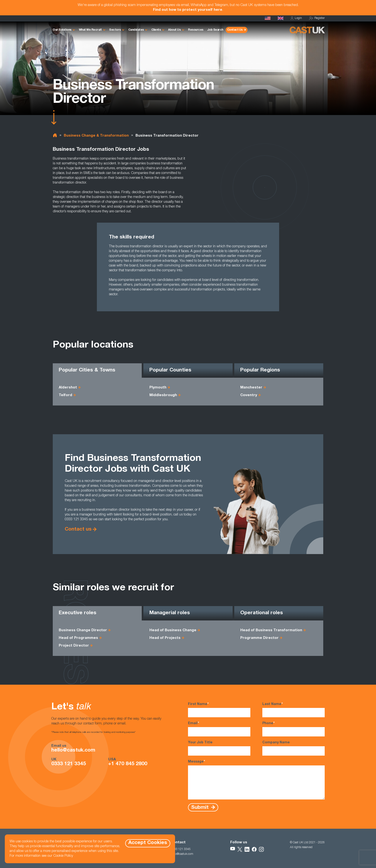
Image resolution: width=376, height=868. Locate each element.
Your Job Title (219, 748)
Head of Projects (165, 638)
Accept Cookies (148, 843)
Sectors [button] (115, 30)
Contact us (78, 529)
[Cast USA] (268, 18)
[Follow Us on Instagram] (261, 849)
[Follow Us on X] (240, 849)
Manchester (251, 388)
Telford (65, 395)
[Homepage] (281, 18)
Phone (294, 729)
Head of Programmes (78, 638)
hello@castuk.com (73, 751)
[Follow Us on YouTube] (233, 849)
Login (296, 18)
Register (317, 18)
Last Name (294, 710)
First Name (219, 710)
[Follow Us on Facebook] (254, 849)
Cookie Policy (63, 856)
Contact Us (235, 30)
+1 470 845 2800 (128, 764)
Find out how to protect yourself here (188, 10)
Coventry (249, 395)
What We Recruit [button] (90, 30)
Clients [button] (156, 30)
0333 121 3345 (69, 764)
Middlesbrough (163, 395)
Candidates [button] (136, 30)
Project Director (74, 646)
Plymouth (158, 388)
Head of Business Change (173, 630)
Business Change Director (83, 630)
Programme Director (259, 638)
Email (219, 729)
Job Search (215, 30)
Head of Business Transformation (271, 630)
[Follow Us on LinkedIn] (247, 849)
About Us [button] (174, 30)
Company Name (294, 748)
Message (256, 779)
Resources (196, 30)
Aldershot (68, 388)
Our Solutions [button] (62, 30)
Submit (201, 807)
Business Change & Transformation (96, 136)
